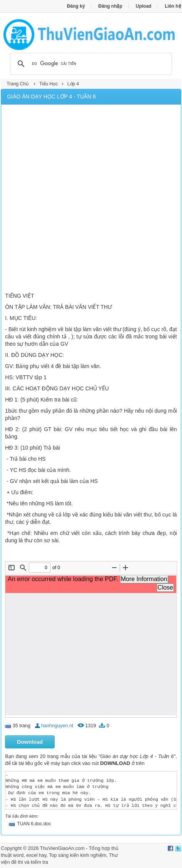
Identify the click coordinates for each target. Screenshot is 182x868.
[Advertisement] (91, 199)
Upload (144, 6)
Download (30, 742)
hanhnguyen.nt (57, 726)
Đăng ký (76, 6)
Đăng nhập (110, 6)
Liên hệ (173, 6)
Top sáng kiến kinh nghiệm (78, 855)
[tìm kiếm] (90, 64)
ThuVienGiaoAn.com (62, 848)
